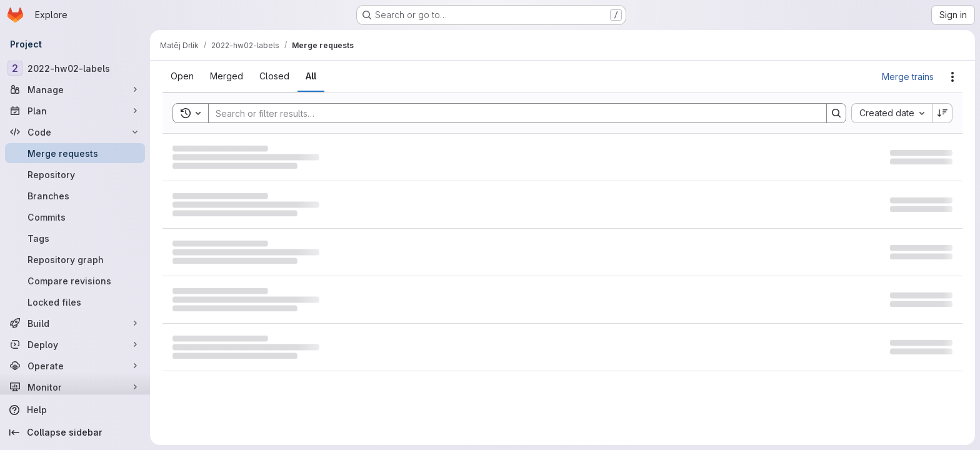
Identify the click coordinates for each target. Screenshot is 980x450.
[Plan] (75, 111)
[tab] (182, 76)
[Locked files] (75, 302)
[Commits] (75, 217)
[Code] (75, 132)
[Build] (75, 323)
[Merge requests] (75, 153)
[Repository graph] (75, 259)
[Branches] (75, 196)
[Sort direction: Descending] (942, 113)
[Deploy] (75, 344)
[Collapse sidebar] (75, 432)
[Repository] (75, 174)
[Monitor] (75, 387)
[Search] (511, 113)
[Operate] (75, 366)
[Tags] (75, 238)
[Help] (75, 410)
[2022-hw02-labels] (75, 68)
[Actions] (952, 77)
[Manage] (75, 89)
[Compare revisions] (75, 281)
